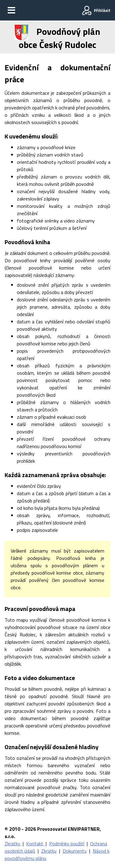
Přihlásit (102, 10)
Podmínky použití (67, 844)
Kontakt (35, 844)
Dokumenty (75, 851)
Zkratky (13, 844)
